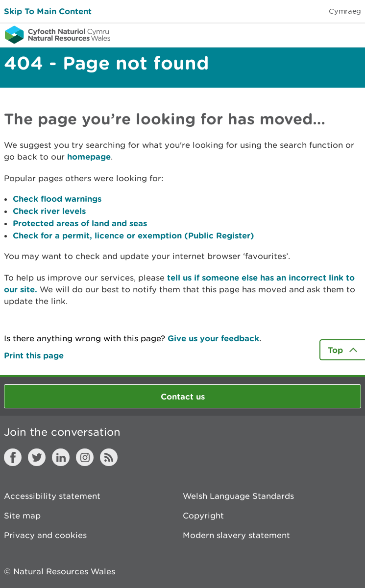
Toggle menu (351, 34)
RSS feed (109, 457)
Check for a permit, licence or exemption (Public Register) (134, 235)
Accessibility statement (52, 496)
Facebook (13, 457)
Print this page (34, 355)
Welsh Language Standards (238, 496)
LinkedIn (61, 457)
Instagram (85, 457)
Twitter (37, 457)
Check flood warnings (57, 199)
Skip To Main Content (48, 11)
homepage (89, 156)
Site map (22, 516)
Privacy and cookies (45, 535)
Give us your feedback (213, 338)
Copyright (203, 516)
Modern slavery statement (236, 535)
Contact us (183, 396)
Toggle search (324, 34)
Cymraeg (345, 11)
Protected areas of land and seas (80, 223)
